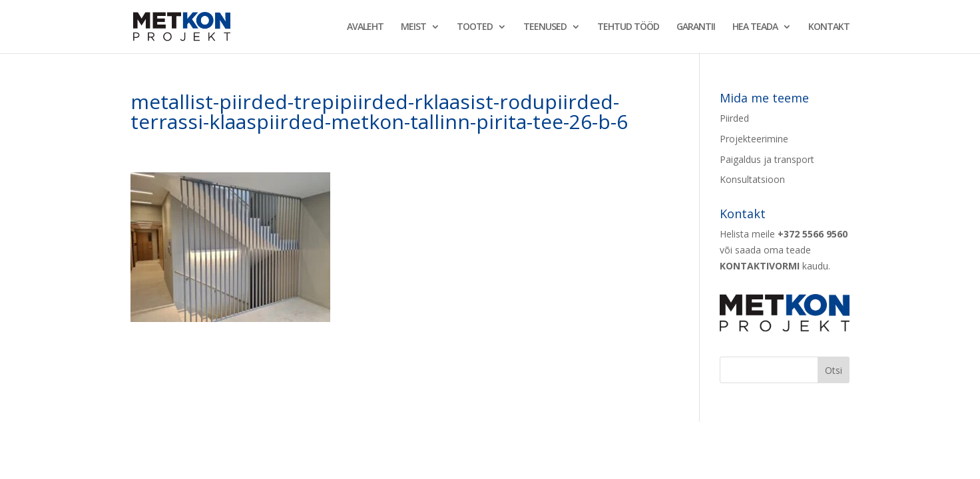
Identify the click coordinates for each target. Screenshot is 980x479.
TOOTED (475, 27)
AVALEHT (365, 27)
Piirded (734, 118)
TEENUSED (545, 27)
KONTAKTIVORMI (760, 266)
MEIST (413, 27)
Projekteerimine (754, 139)
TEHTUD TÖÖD (628, 27)
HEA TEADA (755, 27)
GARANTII (696, 27)
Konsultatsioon (752, 179)
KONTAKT (829, 27)
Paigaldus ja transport (767, 159)
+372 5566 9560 (813, 234)
